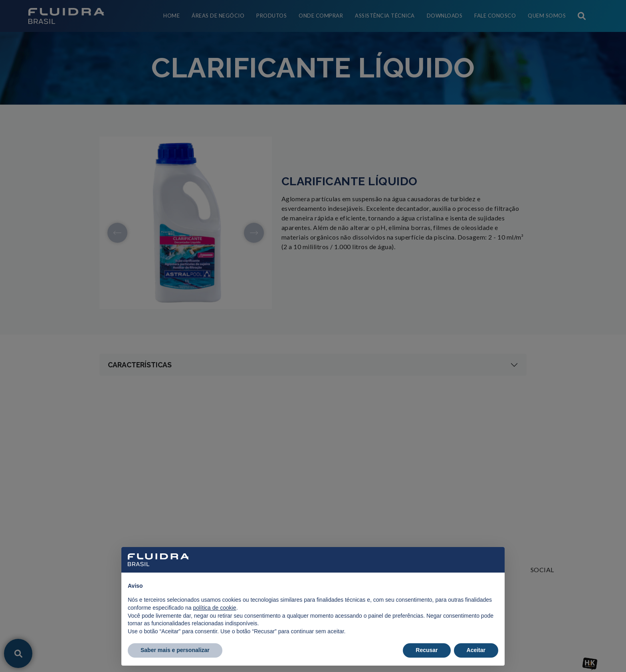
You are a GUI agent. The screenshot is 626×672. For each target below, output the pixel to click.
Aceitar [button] (476, 650)
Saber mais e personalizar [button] (175, 650)
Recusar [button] (427, 650)
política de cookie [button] (214, 608)
